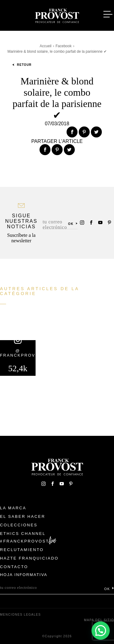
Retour (22, 65)
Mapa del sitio (99, 620)
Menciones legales (20, 615)
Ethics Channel (23, 534)
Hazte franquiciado (29, 558)
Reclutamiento (22, 550)
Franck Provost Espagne (57, 15)
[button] (101, 631)
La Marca (13, 508)
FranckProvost (26, 541)
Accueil (46, 46)
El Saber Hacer (23, 516)
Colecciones (19, 525)
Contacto (14, 567)
